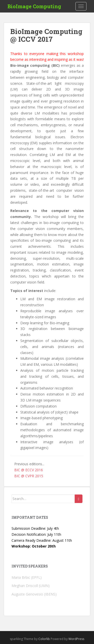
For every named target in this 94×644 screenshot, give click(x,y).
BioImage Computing (34, 6)
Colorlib (44, 639)
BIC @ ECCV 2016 (29, 470)
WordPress (76, 639)
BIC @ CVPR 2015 (29, 476)
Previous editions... (29, 464)
